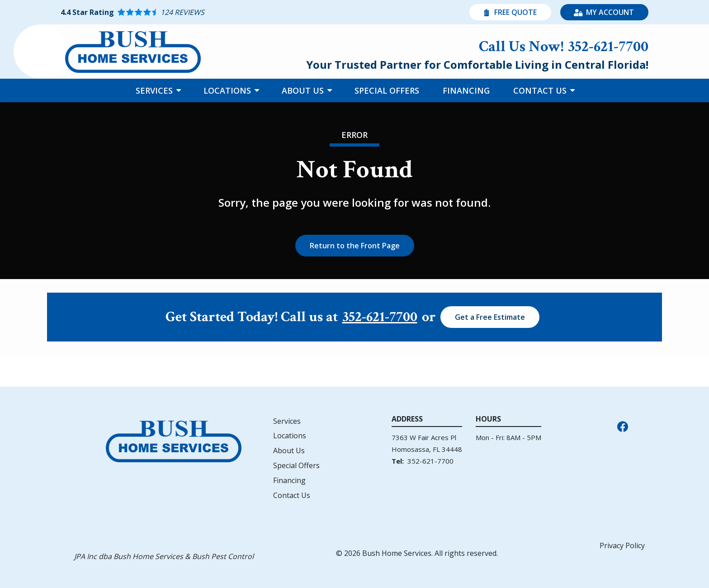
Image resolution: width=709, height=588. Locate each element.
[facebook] (623, 426)
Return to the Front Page (355, 246)
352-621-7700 (380, 317)
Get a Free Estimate (490, 317)
